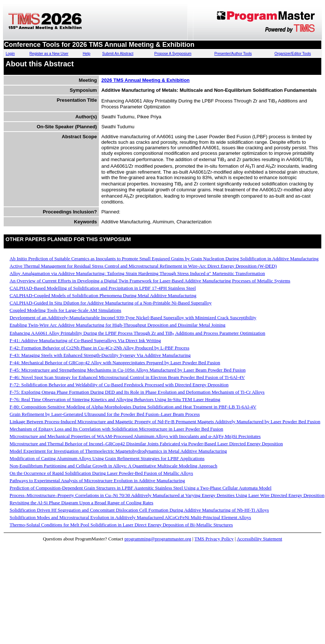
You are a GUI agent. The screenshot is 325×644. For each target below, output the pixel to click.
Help (87, 54)
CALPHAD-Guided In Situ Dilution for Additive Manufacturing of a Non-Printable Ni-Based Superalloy (111, 303)
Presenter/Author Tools (233, 54)
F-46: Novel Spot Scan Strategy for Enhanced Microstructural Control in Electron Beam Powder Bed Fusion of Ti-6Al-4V (127, 377)
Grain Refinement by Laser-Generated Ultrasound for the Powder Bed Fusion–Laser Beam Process (105, 414)
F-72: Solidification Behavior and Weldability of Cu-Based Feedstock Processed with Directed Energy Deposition (119, 385)
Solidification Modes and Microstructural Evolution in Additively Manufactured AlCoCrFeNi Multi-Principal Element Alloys (130, 517)
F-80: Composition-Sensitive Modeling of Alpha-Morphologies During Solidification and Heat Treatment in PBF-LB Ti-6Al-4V (133, 407)
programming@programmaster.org (158, 539)
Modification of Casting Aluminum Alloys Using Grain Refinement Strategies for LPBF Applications (107, 458)
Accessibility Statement (260, 539)
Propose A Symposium (173, 54)
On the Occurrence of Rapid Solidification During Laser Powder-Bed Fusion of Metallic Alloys (101, 473)
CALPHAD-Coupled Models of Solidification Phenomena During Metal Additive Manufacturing (103, 295)
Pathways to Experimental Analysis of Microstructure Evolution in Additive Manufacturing (97, 481)
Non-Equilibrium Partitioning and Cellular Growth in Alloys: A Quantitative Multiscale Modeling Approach (113, 466)
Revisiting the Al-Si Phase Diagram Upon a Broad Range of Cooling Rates (82, 503)
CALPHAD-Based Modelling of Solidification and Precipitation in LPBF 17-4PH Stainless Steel (103, 288)
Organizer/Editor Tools (293, 54)
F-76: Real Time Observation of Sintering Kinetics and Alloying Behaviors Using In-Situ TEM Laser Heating (115, 399)
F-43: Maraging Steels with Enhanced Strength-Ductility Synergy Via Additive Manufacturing (100, 355)
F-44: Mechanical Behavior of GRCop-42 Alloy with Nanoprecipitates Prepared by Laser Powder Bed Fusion (115, 363)
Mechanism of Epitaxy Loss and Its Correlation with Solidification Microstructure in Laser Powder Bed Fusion (116, 429)
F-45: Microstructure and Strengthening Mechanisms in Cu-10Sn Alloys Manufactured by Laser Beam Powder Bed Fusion (128, 370)
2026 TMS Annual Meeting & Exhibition (146, 80)
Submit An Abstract (118, 54)
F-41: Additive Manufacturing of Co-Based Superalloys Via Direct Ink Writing (85, 340)
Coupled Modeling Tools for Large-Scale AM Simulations (65, 310)
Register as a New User (49, 54)
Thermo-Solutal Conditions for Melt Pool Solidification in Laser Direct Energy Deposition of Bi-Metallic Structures (121, 525)
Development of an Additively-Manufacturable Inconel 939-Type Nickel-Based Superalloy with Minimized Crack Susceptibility (133, 318)
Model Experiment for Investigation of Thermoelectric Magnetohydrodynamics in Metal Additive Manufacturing (118, 451)
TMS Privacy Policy (214, 539)
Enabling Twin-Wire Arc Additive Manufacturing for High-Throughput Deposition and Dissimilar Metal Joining (117, 325)
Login (10, 54)
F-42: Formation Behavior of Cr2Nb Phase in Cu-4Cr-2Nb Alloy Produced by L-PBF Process (99, 348)
